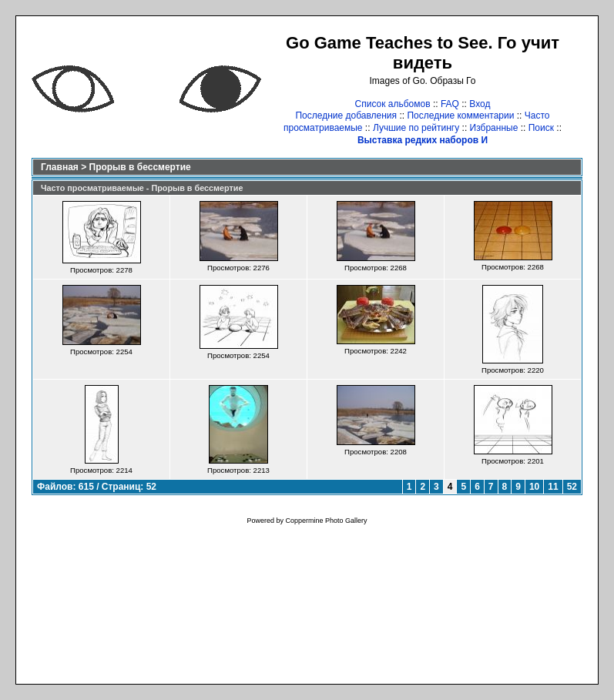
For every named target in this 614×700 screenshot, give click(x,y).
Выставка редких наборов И (423, 140)
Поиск (541, 128)
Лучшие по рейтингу (416, 128)
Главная (60, 167)
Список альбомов (393, 104)
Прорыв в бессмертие (140, 167)
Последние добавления (346, 116)
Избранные (494, 128)
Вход (480, 104)
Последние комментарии (460, 116)
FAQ (450, 104)
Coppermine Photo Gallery (326, 521)
